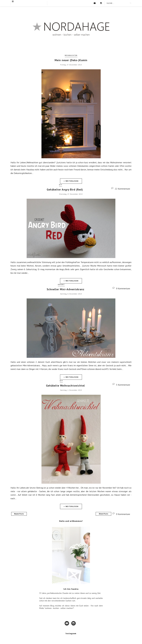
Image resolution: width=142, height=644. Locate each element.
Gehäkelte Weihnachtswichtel (65, 386)
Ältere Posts (104, 514)
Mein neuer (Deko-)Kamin (71, 60)
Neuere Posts (19, 514)
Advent (61, 284)
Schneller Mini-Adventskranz (66, 289)
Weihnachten (71, 55)
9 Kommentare (123, 514)
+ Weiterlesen (71, 181)
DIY (61, 185)
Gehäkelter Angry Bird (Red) (65, 190)
